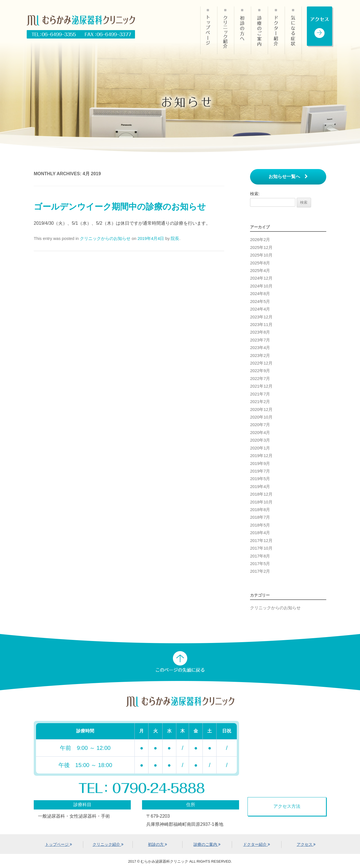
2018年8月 (260, 510)
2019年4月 (260, 487)
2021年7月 (260, 394)
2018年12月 (261, 494)
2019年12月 (261, 456)
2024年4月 (260, 309)
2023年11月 (261, 325)
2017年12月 (261, 541)
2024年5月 (260, 302)
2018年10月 (261, 502)
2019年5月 (260, 479)
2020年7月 (260, 425)
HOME (209, 30)
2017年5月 (260, 564)
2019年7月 (260, 471)
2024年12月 (261, 278)
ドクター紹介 (276, 30)
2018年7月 (260, 517)
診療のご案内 (259, 30)
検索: (255, 194)
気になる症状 (293, 30)
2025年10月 (261, 255)
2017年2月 (260, 571)
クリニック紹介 (226, 30)
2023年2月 (260, 356)
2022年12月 (261, 363)
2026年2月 (260, 240)
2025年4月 (260, 271)
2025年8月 (260, 263)
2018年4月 (260, 533)
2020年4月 (260, 433)
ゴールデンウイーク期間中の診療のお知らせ (120, 207)
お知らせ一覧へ (288, 176)
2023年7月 (260, 340)
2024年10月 (261, 286)
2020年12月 (261, 410)
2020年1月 (260, 448)
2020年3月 (260, 440)
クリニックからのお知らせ (105, 239)
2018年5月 (260, 525)
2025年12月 (261, 248)
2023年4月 (260, 348)
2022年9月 (260, 371)
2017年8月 (260, 556)
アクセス (306, 844)
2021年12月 (261, 386)
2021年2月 (260, 402)
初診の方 (242, 30)
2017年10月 (261, 548)
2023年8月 (260, 332)
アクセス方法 (287, 806)
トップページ (58, 844)
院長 (175, 239)
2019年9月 (260, 464)
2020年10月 (261, 417)
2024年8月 (260, 294)
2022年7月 (260, 379)
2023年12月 (261, 317)
